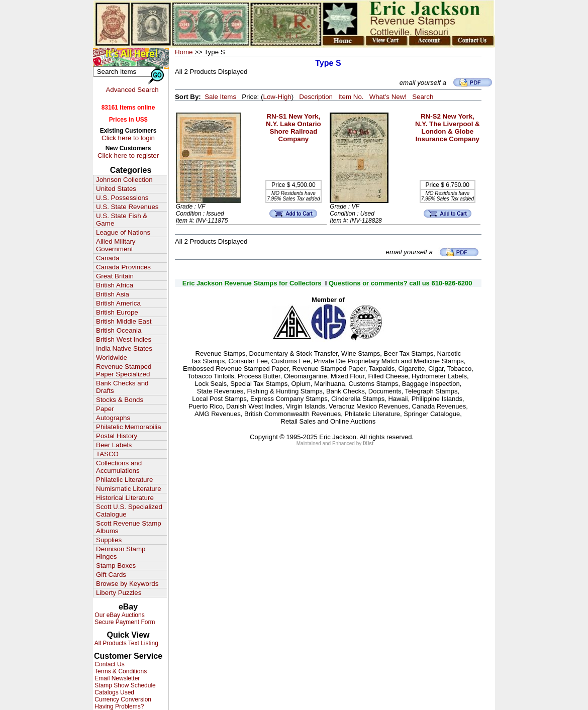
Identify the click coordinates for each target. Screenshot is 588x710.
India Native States (124, 348)
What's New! (388, 97)
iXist (368, 443)
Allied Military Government (116, 245)
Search (423, 97)
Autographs (113, 418)
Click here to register (128, 156)
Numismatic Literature (129, 489)
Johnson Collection (124, 180)
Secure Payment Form (124, 622)
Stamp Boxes (116, 566)
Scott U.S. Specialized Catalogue (129, 511)
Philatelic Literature (124, 480)
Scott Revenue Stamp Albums (129, 527)
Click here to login (128, 138)
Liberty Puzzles (119, 593)
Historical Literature (125, 498)
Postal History (117, 436)
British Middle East (124, 321)
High (284, 97)
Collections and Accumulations (119, 467)
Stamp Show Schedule (124, 685)
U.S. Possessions (122, 198)
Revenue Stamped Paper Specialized (124, 370)
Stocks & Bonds (120, 400)
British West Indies (124, 339)
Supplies (109, 540)
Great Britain (115, 276)
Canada (108, 258)
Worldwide (112, 358)
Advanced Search (132, 90)
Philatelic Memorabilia (129, 427)
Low (269, 97)
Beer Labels (114, 445)
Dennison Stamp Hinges (121, 553)
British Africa (115, 285)
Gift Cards (111, 575)
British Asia (113, 294)
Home (184, 52)
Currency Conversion (122, 699)
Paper (105, 409)
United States (116, 189)
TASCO (107, 454)
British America (118, 303)
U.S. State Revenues (127, 207)
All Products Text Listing (126, 643)
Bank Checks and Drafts (122, 387)
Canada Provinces (123, 267)
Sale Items (220, 97)
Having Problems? (118, 706)
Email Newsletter (116, 678)
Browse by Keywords (127, 584)
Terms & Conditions (120, 671)
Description (316, 97)
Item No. (351, 97)
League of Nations (123, 232)
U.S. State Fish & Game (122, 220)
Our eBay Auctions (119, 615)
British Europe (117, 312)
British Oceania (119, 330)
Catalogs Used (114, 692)
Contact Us (109, 664)
